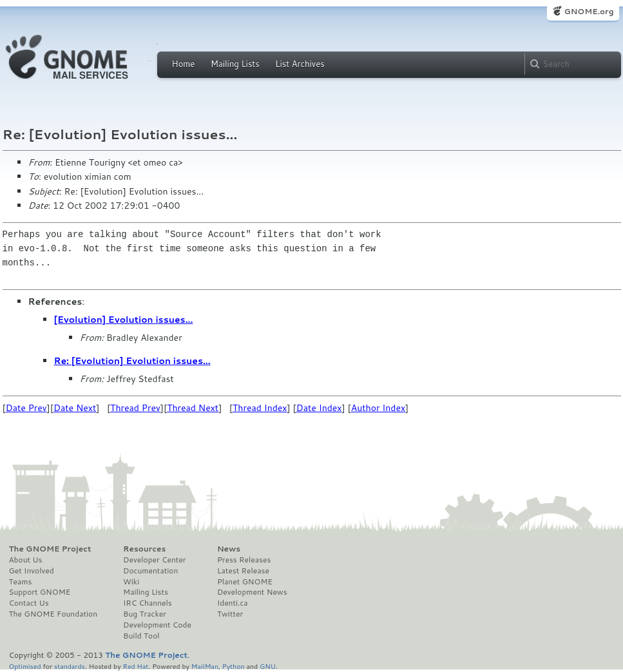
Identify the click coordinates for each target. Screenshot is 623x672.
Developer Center (154, 560)
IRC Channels (148, 603)
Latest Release (243, 571)
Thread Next (193, 408)
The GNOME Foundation (53, 614)
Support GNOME (40, 592)
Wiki (131, 582)
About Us (26, 560)
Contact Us (29, 603)
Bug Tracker (145, 614)
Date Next (75, 408)
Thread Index (260, 408)
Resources (144, 549)
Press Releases (244, 560)
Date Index (319, 408)
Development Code (157, 625)
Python (234, 666)
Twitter (230, 614)
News (229, 549)
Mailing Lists (235, 64)
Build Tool (141, 636)
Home (184, 64)
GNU (268, 666)
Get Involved (32, 571)
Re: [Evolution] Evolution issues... (132, 361)
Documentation (150, 571)
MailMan (205, 666)
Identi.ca (233, 603)
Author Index (378, 408)
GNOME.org (589, 11)
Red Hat (135, 666)
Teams (21, 582)
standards (70, 666)
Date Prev (26, 408)
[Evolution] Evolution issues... (124, 320)
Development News (252, 592)
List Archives (300, 64)
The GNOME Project (50, 549)
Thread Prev (135, 408)
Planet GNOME (245, 582)
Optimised (25, 666)
